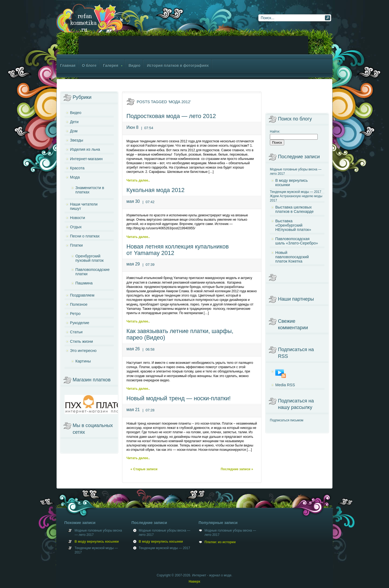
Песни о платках (85, 236)
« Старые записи (144, 469)
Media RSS (285, 385)
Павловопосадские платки (93, 272)
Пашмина (84, 283)
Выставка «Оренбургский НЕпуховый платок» (293, 225)
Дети (74, 122)
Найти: (275, 132)
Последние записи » (237, 469)
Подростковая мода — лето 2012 (171, 116)
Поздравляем (82, 295)
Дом (74, 131)
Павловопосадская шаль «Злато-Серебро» (297, 241)
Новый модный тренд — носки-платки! (179, 398)
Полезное (79, 304)
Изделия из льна (85, 149)
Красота (77, 168)
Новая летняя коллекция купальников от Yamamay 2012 (178, 250)
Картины (83, 361)
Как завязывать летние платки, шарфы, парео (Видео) (180, 334)
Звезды (77, 140)
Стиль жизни (81, 341)
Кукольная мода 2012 (155, 190)
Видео (76, 113)
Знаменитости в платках (90, 190)
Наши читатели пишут (84, 206)
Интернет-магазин (86, 159)
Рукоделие (80, 323)
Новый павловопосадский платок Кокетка (292, 257)
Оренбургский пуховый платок (90, 258)
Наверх (194, 582)
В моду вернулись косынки (291, 183)
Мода (75, 177)
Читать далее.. (138, 180)
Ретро (75, 314)
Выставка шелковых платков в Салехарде (294, 209)
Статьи (76, 332)
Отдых (76, 227)
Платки (76, 245)
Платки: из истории (220, 542)
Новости (78, 218)
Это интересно (83, 351)
